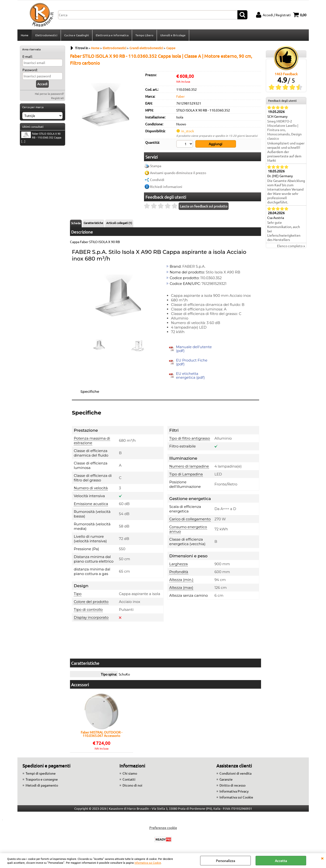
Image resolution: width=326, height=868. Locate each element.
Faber (180, 96)
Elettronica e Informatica (112, 35)
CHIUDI (322, 858)
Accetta (281, 861)
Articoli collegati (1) (119, 223)
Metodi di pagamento (42, 785)
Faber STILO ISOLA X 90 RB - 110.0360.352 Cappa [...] (41, 137)
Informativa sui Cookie (148, 863)
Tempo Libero (144, 35)
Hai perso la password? (49, 94)
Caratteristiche (93, 223)
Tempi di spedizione (41, 773)
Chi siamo (130, 773)
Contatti (129, 779)
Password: (30, 70)
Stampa (156, 166)
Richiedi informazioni (166, 186)
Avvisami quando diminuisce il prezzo (178, 173)
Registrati (58, 98)
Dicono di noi (132, 785)
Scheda (76, 223)
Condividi (157, 180)
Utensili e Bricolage (173, 35)
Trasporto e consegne (42, 779)
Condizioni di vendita (235, 773)
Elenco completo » (291, 246)
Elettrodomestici (46, 35)
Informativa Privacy (234, 791)
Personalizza (225, 861)
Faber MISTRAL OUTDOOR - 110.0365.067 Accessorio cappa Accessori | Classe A (102, 734)
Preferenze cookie (163, 828)
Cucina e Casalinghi (77, 35)
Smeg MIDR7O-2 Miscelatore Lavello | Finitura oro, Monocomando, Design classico (284, 130)
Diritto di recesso (232, 785)
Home (25, 35)
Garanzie (226, 779)
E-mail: (27, 56)
